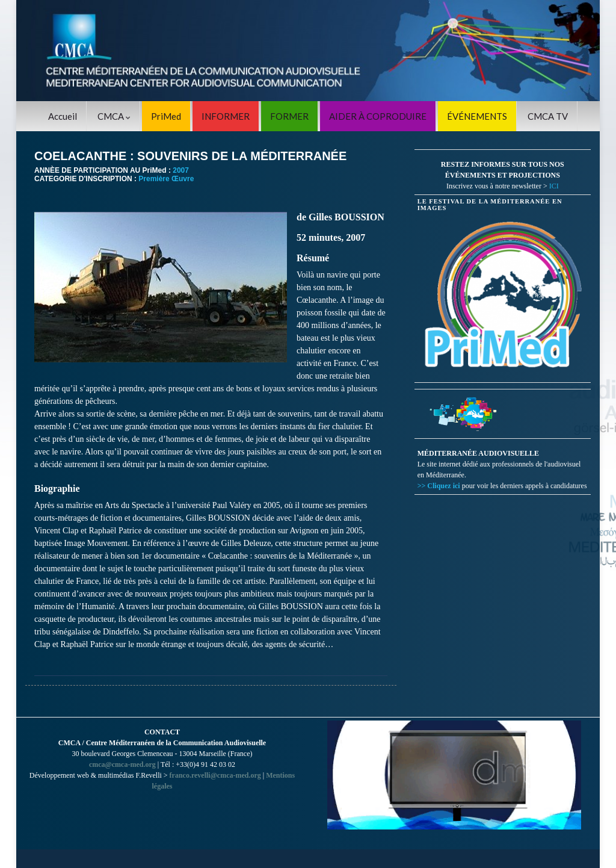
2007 (181, 170)
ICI (554, 186)
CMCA (114, 116)
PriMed (166, 116)
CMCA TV (548, 116)
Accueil (63, 116)
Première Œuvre (166, 179)
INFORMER (226, 116)
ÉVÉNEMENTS (477, 116)
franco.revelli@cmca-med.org (215, 775)
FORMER (289, 116)
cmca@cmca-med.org (122, 764)
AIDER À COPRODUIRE (378, 116)
